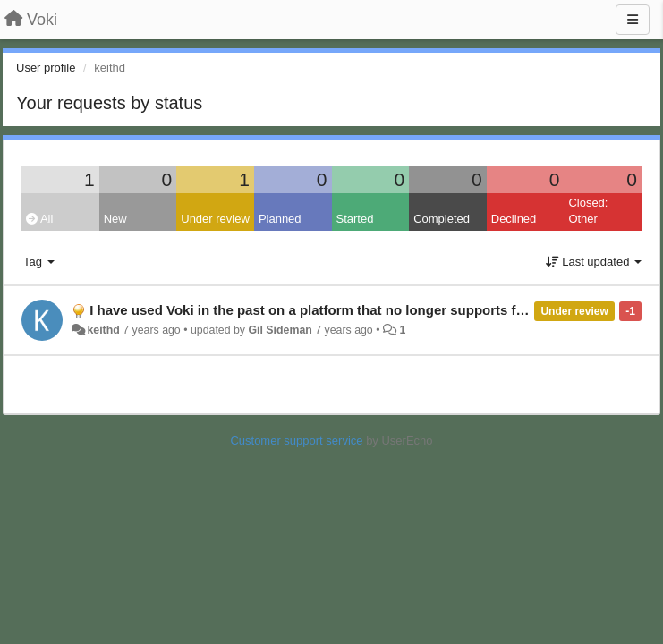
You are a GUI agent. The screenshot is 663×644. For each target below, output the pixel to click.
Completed (442, 219)
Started (355, 219)
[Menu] (633, 20)
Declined (514, 219)
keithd (103, 330)
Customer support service (296, 441)
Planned (280, 219)
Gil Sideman (280, 330)
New (115, 219)
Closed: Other (588, 211)
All (39, 219)
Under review (215, 219)
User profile (46, 68)
